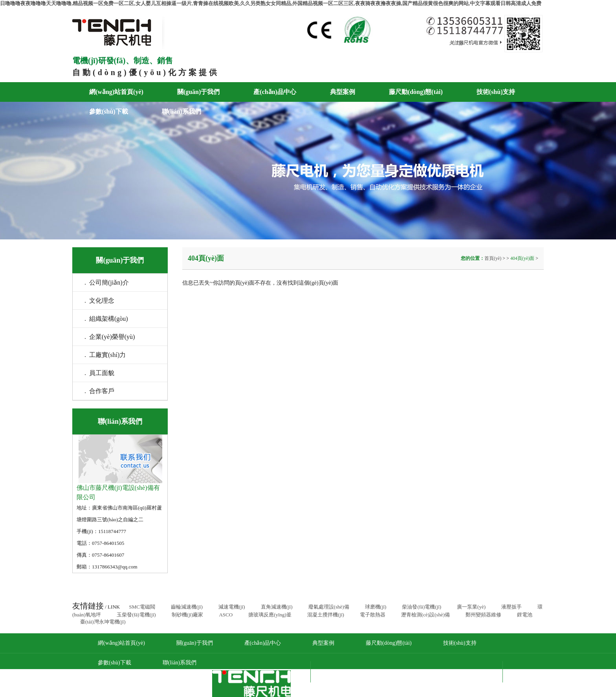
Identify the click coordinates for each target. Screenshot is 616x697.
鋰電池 (525, 615)
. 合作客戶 (99, 391)
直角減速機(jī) (277, 607)
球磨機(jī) (376, 607)
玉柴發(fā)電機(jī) (136, 615)
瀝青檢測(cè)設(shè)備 (425, 615)
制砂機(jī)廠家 (188, 615)
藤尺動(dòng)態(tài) (416, 92)
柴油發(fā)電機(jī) (422, 607)
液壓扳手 (511, 607)
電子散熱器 (373, 615)
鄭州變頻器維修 (483, 615)
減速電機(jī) (232, 607)
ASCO (226, 615)
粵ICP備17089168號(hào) (454, 672)
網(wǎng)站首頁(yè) (116, 92)
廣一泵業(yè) (471, 607)
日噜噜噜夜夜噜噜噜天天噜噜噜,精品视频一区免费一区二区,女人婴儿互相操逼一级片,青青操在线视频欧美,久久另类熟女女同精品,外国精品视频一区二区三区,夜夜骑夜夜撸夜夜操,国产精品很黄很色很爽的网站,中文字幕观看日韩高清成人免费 (271, 3)
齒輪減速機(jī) (187, 607)
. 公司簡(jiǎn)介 (107, 282)
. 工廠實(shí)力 (105, 355)
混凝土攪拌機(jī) (326, 615)
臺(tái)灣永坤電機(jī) (103, 622)
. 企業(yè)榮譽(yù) (110, 337)
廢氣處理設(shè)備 (329, 607)
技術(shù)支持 (496, 92)
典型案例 (343, 92)
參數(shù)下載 (109, 111)
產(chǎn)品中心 (275, 92)
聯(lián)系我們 (181, 111)
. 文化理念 (99, 301)
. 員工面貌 (99, 373)
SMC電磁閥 (142, 607)
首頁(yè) (493, 258)
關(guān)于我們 (198, 92)
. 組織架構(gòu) (106, 319)
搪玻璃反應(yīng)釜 (270, 615)
